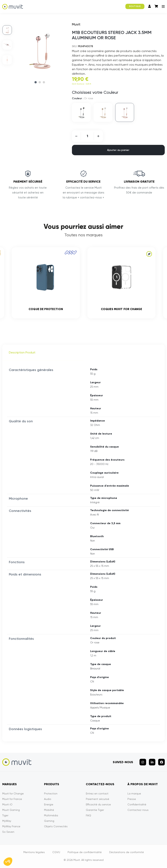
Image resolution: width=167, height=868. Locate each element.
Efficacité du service (98, 805)
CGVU (56, 853)
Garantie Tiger (95, 810)
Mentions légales (34, 853)
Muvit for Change (13, 794)
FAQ (88, 816)
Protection (51, 794)
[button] (8, 862)
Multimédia (51, 816)
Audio (48, 799)
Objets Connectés (56, 827)
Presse (132, 799)
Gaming (49, 821)
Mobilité (49, 810)
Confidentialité (137, 805)
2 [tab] (40, 82)
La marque (134, 794)
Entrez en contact (97, 794)
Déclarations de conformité (127, 853)
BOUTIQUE (135, 6)
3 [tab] (44, 82)
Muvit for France (12, 799)
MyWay (7, 821)
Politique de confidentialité (85, 853)
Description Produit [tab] (22, 353)
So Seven (8, 832)
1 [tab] (36, 82)
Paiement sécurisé (98, 799)
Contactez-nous (138, 810)
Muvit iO (7, 805)
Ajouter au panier (118, 150)
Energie (49, 805)
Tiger (5, 816)
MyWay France (11, 827)
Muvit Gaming (11, 810)
